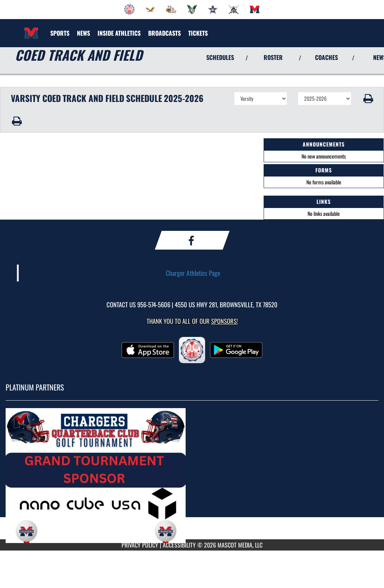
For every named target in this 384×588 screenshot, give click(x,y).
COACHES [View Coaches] (326, 57)
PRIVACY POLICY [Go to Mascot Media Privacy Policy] (140, 545)
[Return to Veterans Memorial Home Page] (31, 28)
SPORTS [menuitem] (60, 33)
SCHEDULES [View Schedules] (220, 57)
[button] (368, 99)
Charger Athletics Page (193, 273)
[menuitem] (129, 9)
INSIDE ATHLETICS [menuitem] (119, 33)
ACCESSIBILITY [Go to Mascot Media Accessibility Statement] (179, 545)
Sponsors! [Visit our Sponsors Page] (224, 321)
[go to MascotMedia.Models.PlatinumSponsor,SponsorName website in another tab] (192, 476)
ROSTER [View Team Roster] (273, 57)
